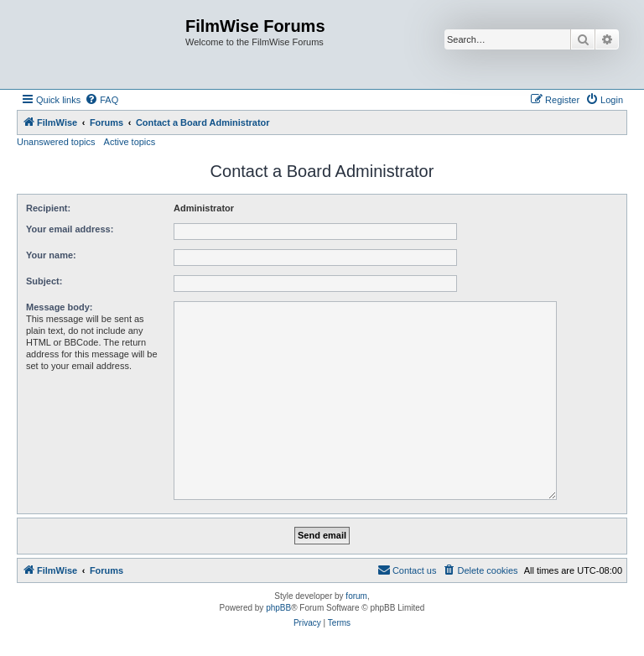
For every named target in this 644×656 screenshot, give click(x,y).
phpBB (278, 608)
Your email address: (70, 229)
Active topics (130, 142)
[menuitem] (101, 100)
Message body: (59, 307)
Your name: (51, 255)
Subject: (44, 281)
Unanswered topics (56, 142)
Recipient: (48, 208)
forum (356, 596)
